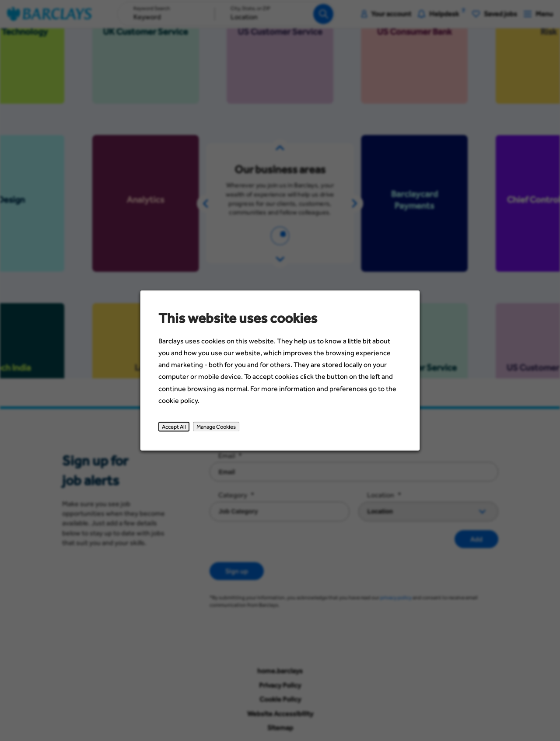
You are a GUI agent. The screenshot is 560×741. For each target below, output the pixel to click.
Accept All (179, 432)
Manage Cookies (219, 432)
